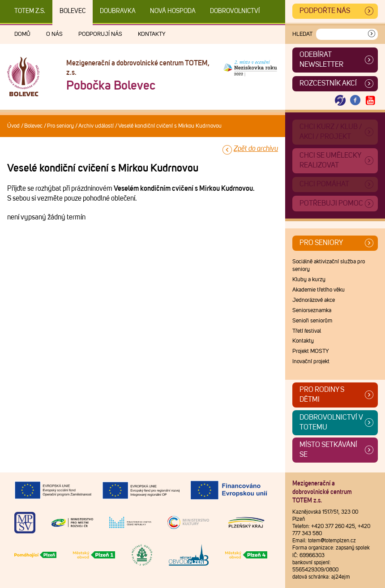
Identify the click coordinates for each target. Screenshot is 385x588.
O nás (54, 34)
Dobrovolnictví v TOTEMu (331, 422)
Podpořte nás (325, 11)
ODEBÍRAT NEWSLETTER (321, 60)
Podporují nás (100, 34)
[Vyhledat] (372, 34)
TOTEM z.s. (30, 11)
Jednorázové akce (314, 300)
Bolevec (73, 11)
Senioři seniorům (312, 321)
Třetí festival (307, 331)
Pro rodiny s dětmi (322, 395)
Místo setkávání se (328, 450)
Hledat (302, 34)
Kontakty (152, 34)
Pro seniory (60, 126)
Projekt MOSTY (311, 351)
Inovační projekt (311, 362)
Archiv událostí (96, 126)
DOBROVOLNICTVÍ (235, 11)
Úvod (13, 126)
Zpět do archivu (256, 149)
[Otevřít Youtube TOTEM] (370, 101)
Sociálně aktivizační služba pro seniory (329, 266)
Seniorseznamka (312, 311)
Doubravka (118, 11)
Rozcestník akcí (328, 83)
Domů (22, 34)
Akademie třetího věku (319, 290)
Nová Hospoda (173, 11)
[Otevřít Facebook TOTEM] (355, 101)
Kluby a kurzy (309, 280)
